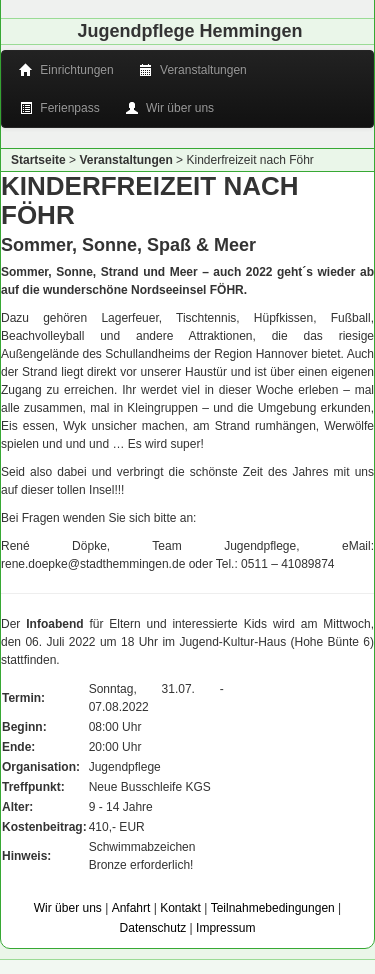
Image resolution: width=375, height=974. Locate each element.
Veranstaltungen (194, 70)
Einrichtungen (68, 70)
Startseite (38, 160)
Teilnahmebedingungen (273, 908)
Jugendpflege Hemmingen (189, 31)
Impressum (225, 928)
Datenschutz (153, 928)
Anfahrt (131, 908)
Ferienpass (61, 108)
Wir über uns (171, 108)
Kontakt (180, 908)
